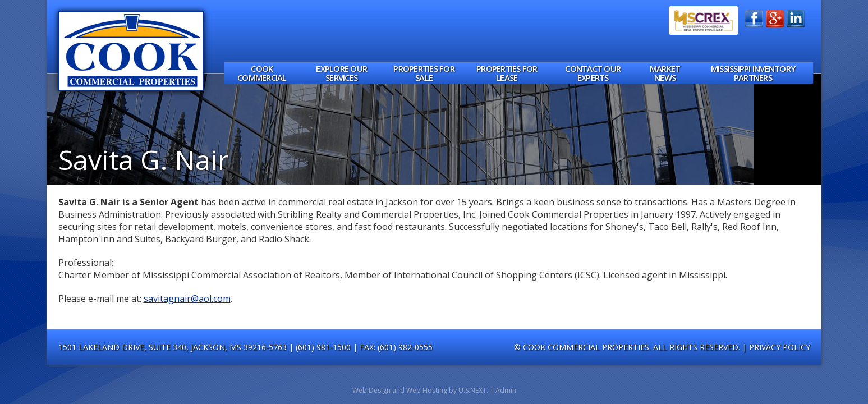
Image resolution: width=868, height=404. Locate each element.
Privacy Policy (780, 347)
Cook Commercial (262, 73)
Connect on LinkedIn (796, 19)
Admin (506, 390)
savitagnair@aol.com (187, 299)
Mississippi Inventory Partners (753, 73)
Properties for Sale (424, 73)
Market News (665, 73)
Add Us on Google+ (775, 19)
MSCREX (704, 20)
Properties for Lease (507, 73)
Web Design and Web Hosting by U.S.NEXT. (420, 390)
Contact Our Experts (593, 73)
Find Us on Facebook (754, 19)
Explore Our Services (341, 73)
